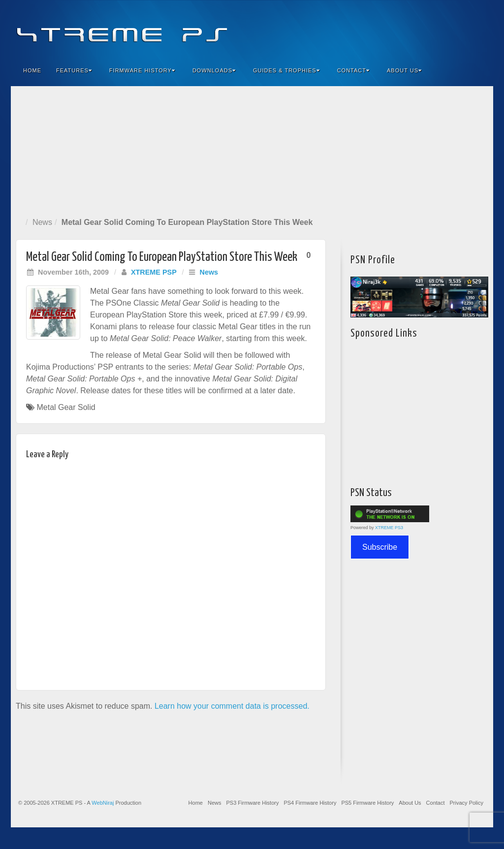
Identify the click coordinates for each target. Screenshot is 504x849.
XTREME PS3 (389, 528)
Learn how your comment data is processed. (232, 706)
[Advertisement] (252, 150)
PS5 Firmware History (367, 803)
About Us (404, 70)
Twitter (453, 29)
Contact (353, 70)
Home (32, 70)
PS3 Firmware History (252, 803)
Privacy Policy (467, 803)
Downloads (214, 70)
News (42, 222)
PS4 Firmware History (310, 803)
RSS (479, 29)
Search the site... (479, 70)
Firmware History (142, 70)
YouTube (466, 29)
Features (74, 70)
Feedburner (426, 29)
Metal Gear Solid (66, 407)
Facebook (413, 29)
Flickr (439, 29)
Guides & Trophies (286, 70)
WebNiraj (103, 803)
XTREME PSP (154, 272)
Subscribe (380, 547)
